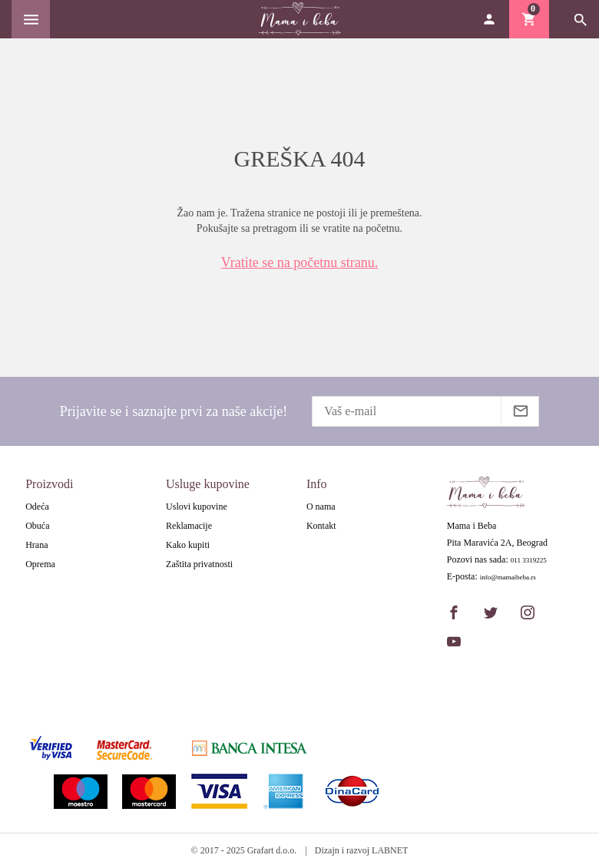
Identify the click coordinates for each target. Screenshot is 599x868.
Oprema (40, 564)
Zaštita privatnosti (199, 564)
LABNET (390, 850)
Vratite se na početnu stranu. (299, 262)
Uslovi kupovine (197, 507)
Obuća (37, 526)
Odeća (37, 507)
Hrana (36, 545)
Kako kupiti (188, 545)
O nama (321, 507)
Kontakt (321, 526)
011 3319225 (529, 561)
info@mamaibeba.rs (508, 578)
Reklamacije (189, 526)
